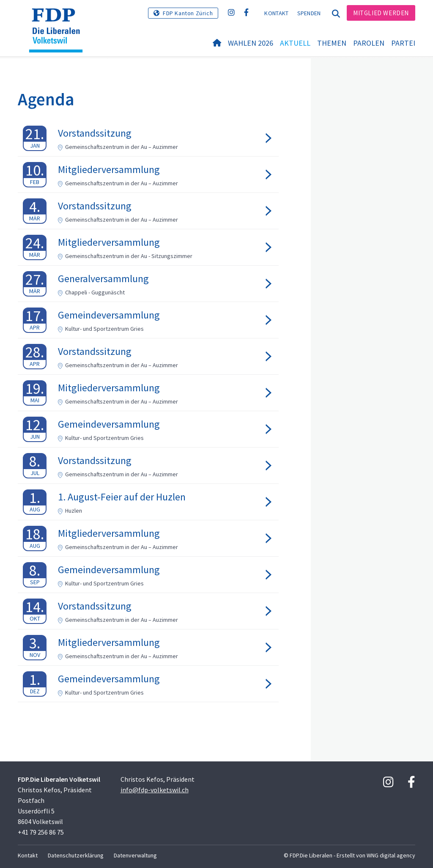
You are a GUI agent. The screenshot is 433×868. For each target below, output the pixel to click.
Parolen (369, 43)
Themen (332, 43)
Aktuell (295, 43)
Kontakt (276, 13)
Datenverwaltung (135, 855)
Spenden (309, 13)
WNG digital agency (391, 855)
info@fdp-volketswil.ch (155, 790)
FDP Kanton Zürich (188, 13)
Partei (403, 43)
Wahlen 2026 (251, 43)
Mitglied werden (381, 13)
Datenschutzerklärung (76, 855)
